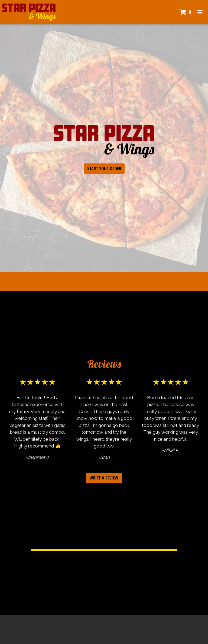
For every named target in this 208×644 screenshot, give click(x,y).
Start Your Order (104, 169)
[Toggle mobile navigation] (200, 12)
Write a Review (104, 478)
